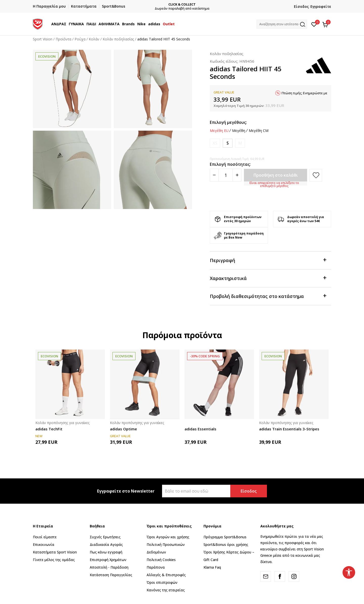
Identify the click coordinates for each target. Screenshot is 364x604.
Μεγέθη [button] (239, 131)
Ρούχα (80, 39)
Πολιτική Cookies (161, 560)
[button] (282, 24)
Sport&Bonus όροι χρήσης (226, 544)
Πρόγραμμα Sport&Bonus (225, 537)
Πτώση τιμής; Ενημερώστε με (304, 93)
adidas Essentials (200, 429)
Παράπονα (156, 567)
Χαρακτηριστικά (268, 278)
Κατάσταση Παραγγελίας (111, 575)
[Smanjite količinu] (214, 175)
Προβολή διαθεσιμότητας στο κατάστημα (268, 296)
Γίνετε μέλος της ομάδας (54, 560)
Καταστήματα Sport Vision (55, 552)
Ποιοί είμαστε (45, 537)
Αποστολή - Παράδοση (109, 567)
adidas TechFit (49, 429)
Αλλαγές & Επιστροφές (166, 575)
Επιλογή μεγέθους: (228, 122)
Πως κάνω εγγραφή (106, 552)
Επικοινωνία (44, 544)
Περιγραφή (268, 260)
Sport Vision (43, 39)
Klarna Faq (212, 567)
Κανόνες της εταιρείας (166, 590)
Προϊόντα (63, 39)
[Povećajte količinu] (237, 175)
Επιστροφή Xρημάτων (108, 560)
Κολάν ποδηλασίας (118, 39)
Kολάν (94, 39)
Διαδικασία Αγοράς (106, 544)
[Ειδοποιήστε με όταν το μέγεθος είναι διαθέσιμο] (215, 143)
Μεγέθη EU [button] (219, 131)
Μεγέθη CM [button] (259, 131)
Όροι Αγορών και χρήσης (168, 537)
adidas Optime (123, 429)
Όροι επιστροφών (162, 582)
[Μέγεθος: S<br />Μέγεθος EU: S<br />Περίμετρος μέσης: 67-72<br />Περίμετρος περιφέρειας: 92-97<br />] (228, 143)
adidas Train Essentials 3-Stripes (289, 429)
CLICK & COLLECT (182, 4)
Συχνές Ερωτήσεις (105, 537)
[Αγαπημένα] (314, 24)
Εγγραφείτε (321, 6)
